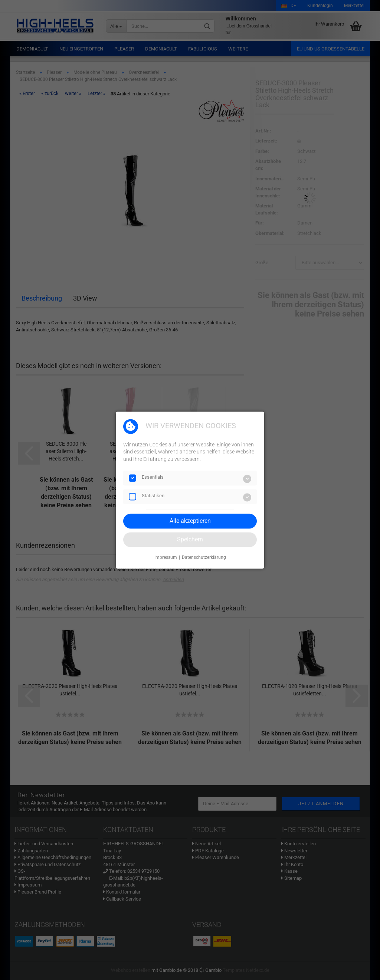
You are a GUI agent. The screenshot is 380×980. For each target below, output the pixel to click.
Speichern (190, 539)
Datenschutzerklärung (204, 558)
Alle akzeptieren (190, 521)
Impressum (166, 558)
